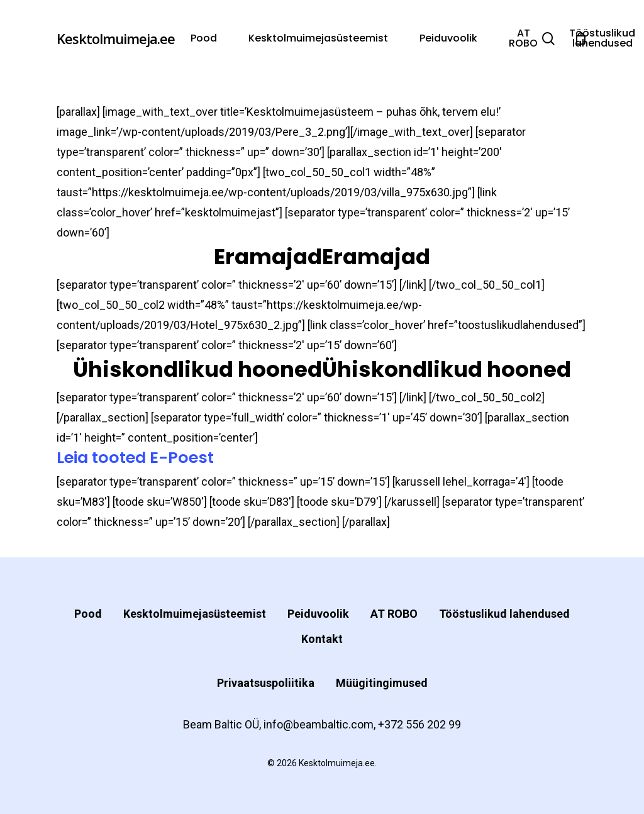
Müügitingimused (382, 683)
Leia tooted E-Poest (135, 457)
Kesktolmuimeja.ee (116, 38)
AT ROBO (394, 614)
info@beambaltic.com (319, 724)
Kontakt (322, 639)
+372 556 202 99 (419, 724)
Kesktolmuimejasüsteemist (195, 614)
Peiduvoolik (318, 614)
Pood (88, 614)
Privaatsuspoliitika (266, 683)
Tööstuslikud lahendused (504, 614)
